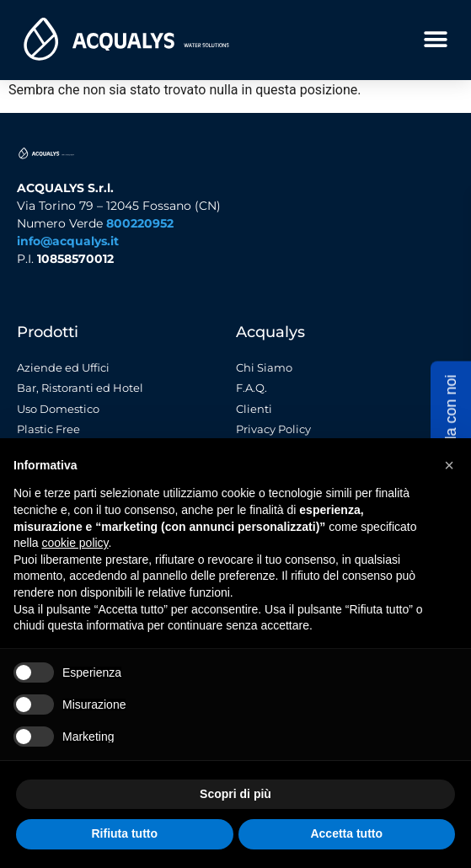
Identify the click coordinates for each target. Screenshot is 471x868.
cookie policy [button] (75, 543)
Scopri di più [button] (235, 794)
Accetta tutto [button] (346, 833)
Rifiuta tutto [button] (124, 833)
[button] (435, 39)
